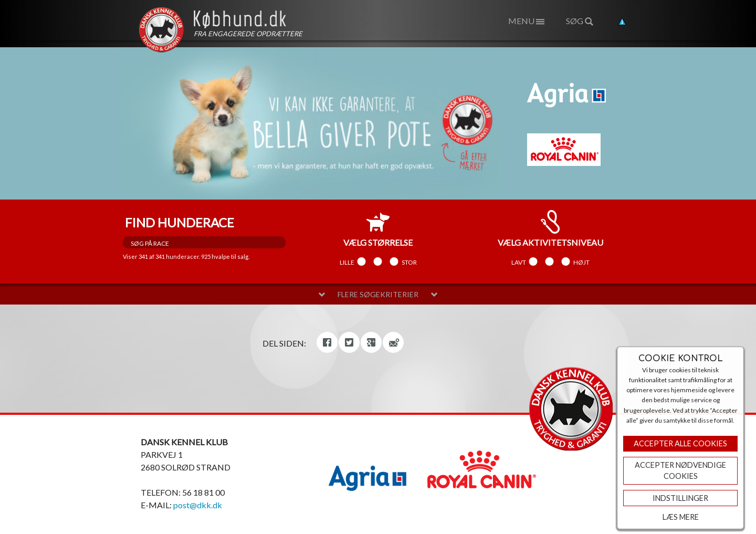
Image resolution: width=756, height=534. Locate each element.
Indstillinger (680, 498)
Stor (409, 262)
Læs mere (681, 517)
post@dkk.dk (198, 505)
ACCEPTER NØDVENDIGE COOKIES (680, 471)
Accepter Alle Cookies (680, 443)
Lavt (519, 262)
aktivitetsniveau (550, 229)
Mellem (378, 262)
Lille (347, 262)
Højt (581, 262)
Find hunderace (180, 222)
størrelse (378, 229)
